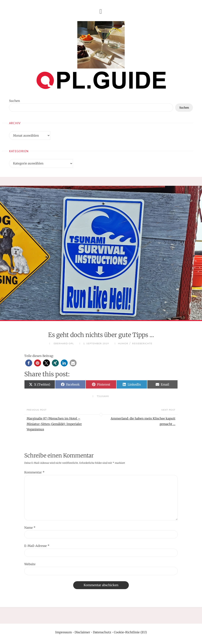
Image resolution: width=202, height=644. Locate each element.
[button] (29, 363)
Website (30, 564)
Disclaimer (82, 632)
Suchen (14, 101)
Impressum (64, 632)
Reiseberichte (142, 343)
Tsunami (103, 396)
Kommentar (34, 472)
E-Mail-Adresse (37, 546)
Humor (123, 343)
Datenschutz (102, 632)
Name (30, 528)
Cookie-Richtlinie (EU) (130, 632)
